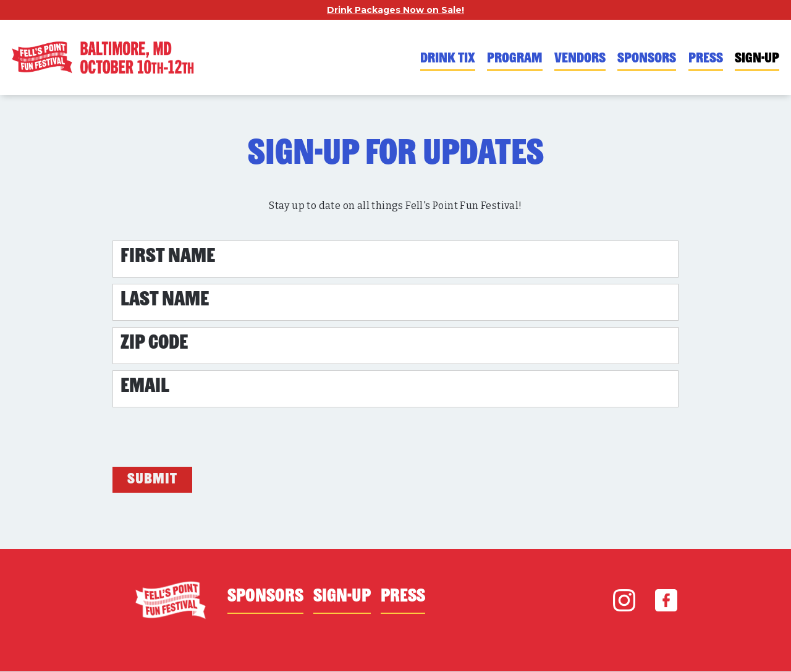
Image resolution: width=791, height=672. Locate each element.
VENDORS (580, 59)
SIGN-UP (757, 59)
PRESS (706, 59)
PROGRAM (515, 59)
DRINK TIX (448, 59)
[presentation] (206, 438)
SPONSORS (647, 59)
